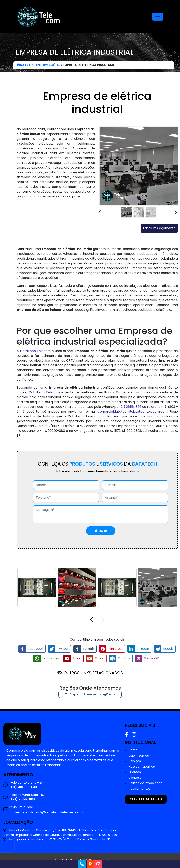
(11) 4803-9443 (24, 787)
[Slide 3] (151, 212)
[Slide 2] (139, 212)
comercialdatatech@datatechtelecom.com (133, 412)
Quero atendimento (146, 799)
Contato (135, 777)
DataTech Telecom (35, 351)
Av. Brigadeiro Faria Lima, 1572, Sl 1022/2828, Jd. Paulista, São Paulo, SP (59, 839)
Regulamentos (139, 788)
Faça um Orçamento (159, 228)
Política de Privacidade (145, 783)
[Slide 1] (126, 212)
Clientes (135, 772)
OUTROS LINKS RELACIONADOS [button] (93, 672)
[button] (101, 212)
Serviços (135, 761)
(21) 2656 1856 (130, 407)
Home (133, 750)
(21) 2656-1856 (24, 799)
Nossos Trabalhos (142, 766)
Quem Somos (139, 755)
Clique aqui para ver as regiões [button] (88, 694)
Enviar (101, 531)
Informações (48, 65)
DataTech (27, 65)
